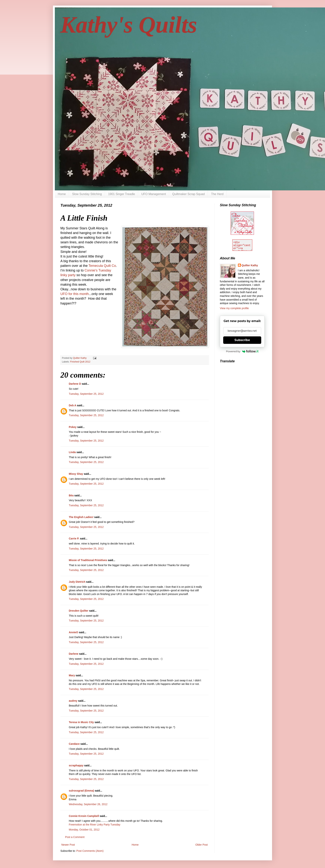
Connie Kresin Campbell (84, 816)
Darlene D (75, 384)
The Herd (217, 194)
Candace (74, 744)
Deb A (72, 405)
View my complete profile (234, 308)
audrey (73, 701)
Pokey (73, 427)
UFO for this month (75, 294)
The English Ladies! (81, 517)
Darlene (74, 654)
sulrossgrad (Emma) (81, 791)
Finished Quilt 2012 (80, 362)
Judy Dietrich (77, 582)
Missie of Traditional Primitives (88, 560)
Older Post (202, 845)
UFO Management (154, 194)
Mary (72, 675)
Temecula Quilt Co (102, 266)
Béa (71, 495)
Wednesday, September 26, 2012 (88, 804)
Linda (72, 452)
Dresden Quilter (79, 611)
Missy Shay (76, 474)
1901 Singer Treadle (122, 194)
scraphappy (76, 765)
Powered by (242, 351)
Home (62, 194)
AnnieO (73, 632)
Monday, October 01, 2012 (84, 830)
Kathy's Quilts (129, 25)
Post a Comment (75, 837)
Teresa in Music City (81, 722)
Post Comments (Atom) (90, 851)
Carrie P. (74, 539)
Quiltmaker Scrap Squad (189, 194)
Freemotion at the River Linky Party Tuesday (95, 825)
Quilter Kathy (250, 265)
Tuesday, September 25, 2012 (86, 394)
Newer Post (68, 845)
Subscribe (242, 340)
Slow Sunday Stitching (87, 194)
